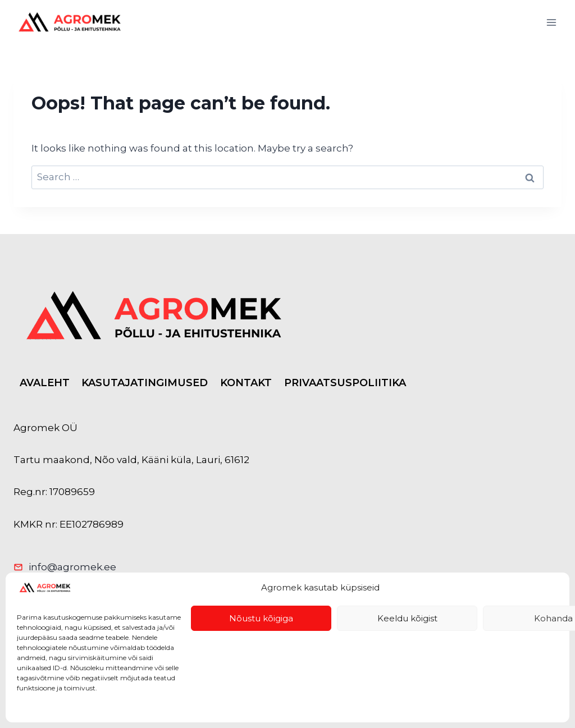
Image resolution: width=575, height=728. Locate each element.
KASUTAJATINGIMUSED (145, 383)
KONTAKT (246, 383)
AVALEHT (45, 383)
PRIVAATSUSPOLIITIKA (345, 383)
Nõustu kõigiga (261, 618)
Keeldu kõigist (407, 618)
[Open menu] (551, 22)
